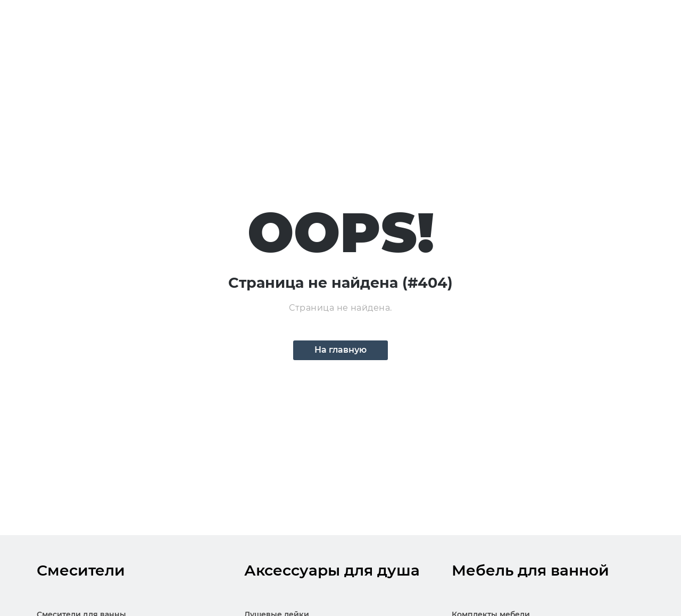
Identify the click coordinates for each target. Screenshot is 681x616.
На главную (340, 350)
